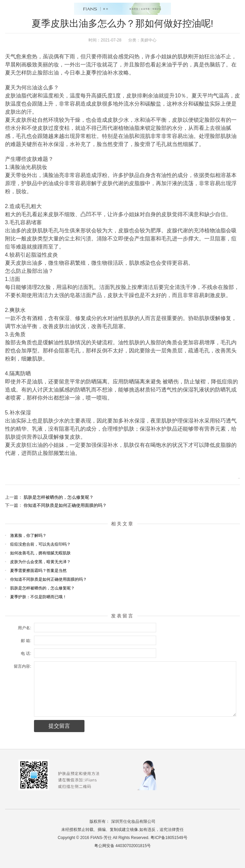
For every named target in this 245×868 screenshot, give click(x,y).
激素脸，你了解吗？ (28, 536)
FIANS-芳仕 (101, 838)
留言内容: (22, 666)
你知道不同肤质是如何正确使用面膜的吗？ (65, 505)
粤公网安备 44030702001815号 (123, 846)
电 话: (26, 654)
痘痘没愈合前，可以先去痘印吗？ (40, 544)
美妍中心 (148, 40)
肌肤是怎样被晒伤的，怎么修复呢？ (59, 497)
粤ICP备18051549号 (169, 838)
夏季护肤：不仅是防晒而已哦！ (38, 597)
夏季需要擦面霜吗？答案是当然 (38, 571)
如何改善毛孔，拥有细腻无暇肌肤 (40, 553)
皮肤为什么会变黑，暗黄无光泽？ (40, 562)
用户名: (24, 628)
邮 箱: (26, 641)
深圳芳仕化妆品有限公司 (133, 821)
